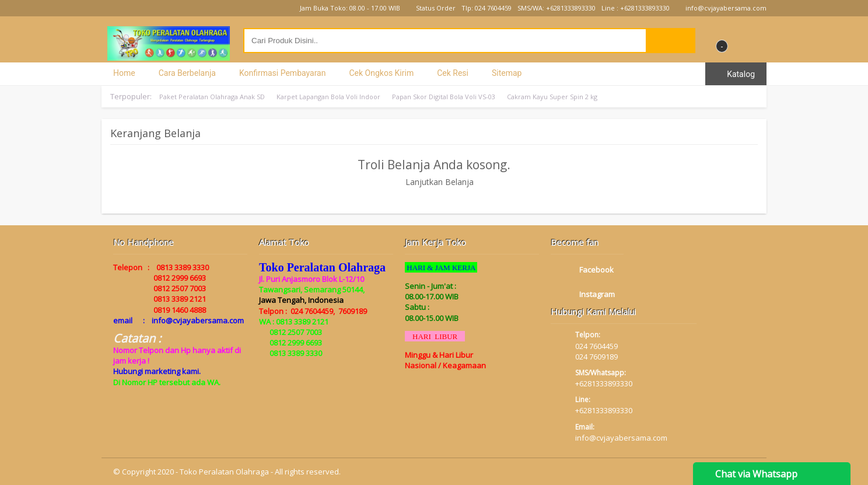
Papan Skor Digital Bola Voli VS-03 (444, 97)
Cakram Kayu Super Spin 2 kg (552, 97)
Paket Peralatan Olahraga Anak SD (212, 97)
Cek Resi (453, 73)
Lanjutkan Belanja (434, 182)
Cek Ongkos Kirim (381, 73)
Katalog (736, 74)
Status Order (431, 8)
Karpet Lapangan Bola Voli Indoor (328, 97)
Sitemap (507, 73)
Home (124, 73)
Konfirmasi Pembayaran (283, 73)
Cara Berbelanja (187, 73)
